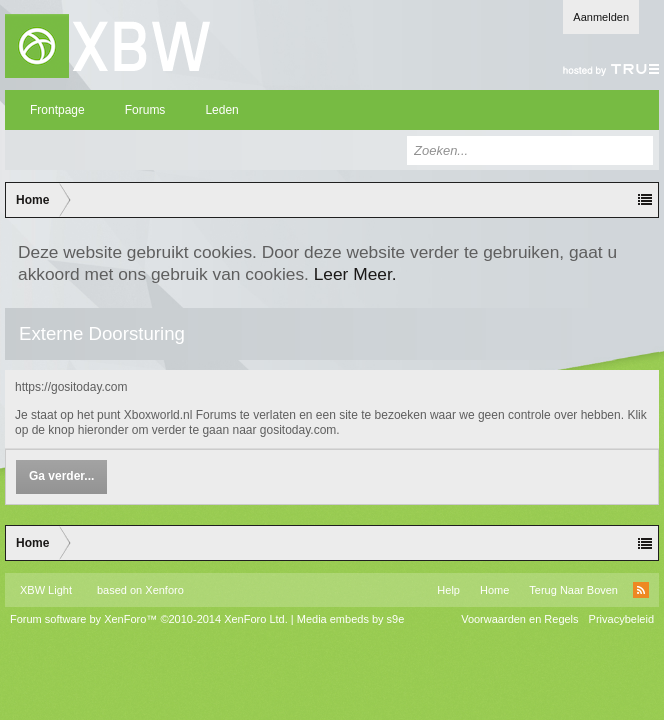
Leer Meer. (355, 274)
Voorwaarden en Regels (519, 619)
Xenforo (164, 590)
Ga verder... (61, 476)
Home (494, 590)
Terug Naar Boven (573, 590)
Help (448, 590)
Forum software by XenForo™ (149, 619)
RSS (641, 590)
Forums (145, 110)
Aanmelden (601, 17)
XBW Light (46, 590)
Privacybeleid (621, 619)
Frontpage (57, 110)
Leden (221, 110)
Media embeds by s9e (351, 619)
